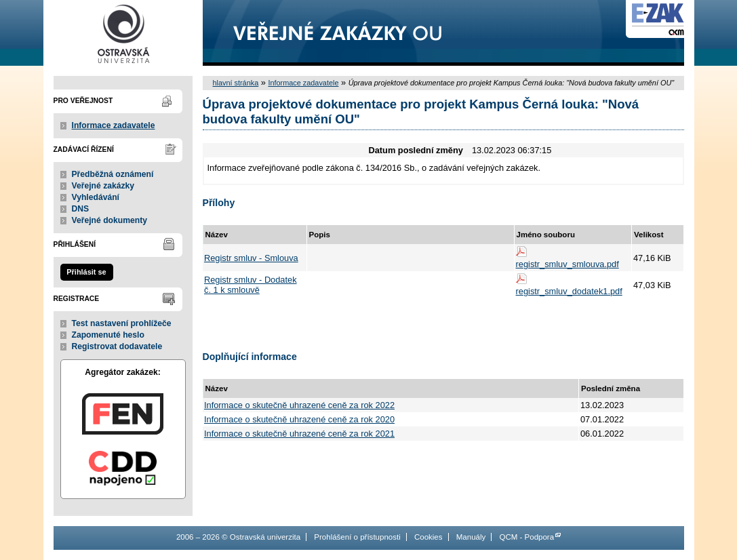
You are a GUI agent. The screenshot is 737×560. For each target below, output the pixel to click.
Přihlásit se (86, 272)
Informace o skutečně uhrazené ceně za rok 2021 (299, 434)
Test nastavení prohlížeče (122, 323)
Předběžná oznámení (113, 174)
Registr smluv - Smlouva (251, 258)
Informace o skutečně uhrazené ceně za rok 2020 (299, 419)
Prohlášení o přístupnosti (357, 537)
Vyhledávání (96, 197)
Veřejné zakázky (103, 186)
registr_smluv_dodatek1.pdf (569, 291)
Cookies (429, 537)
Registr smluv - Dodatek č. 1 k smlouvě (251, 285)
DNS (81, 209)
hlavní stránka (236, 83)
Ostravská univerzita (123, 33)
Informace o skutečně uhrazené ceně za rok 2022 (299, 405)
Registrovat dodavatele (117, 346)
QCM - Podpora (526, 537)
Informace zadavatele (114, 125)
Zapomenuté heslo (108, 335)
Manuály (471, 537)
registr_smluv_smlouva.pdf (567, 264)
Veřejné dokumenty (109, 220)
